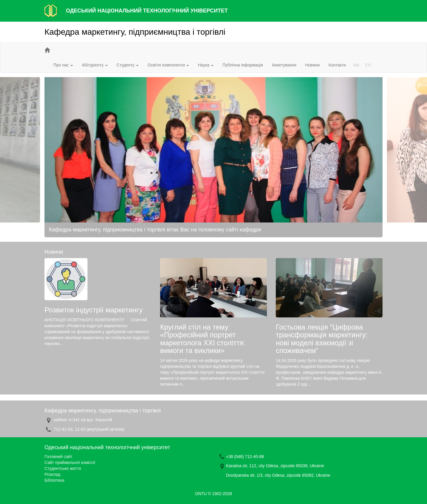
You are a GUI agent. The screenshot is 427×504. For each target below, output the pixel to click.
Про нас (63, 65)
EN (368, 65)
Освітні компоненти (168, 65)
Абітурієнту (95, 65)
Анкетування (284, 65)
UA (356, 65)
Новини (312, 65)
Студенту (128, 65)
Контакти (337, 65)
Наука (206, 65)
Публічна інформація (243, 65)
